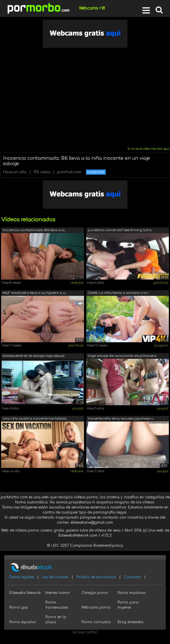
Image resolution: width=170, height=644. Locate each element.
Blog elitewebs (130, 622)
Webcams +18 (92, 8)
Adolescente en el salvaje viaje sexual (33, 356)
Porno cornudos (96, 622)
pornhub (161, 283)
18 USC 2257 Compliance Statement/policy (85, 546)
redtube (77, 283)
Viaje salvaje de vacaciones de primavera (122, 356)
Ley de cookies (55, 577)
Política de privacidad (96, 577)
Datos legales (22, 577)
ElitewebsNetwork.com (78, 535)
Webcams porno (96, 607)
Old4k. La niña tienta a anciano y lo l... (119, 293)
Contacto (133, 577)
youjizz (78, 408)
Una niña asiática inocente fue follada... (35, 419)
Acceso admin (85, 632)
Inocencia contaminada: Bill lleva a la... (34, 230)
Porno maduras (132, 593)
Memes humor (58, 593)
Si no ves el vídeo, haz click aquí (148, 149)
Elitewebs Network (25, 593)
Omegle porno (95, 593)
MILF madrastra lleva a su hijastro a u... (35, 293)
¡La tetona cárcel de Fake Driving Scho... (121, 230)
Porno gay (19, 607)
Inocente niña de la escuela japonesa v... (121, 419)
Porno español (23, 622)
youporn (161, 345)
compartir (96, 172)
